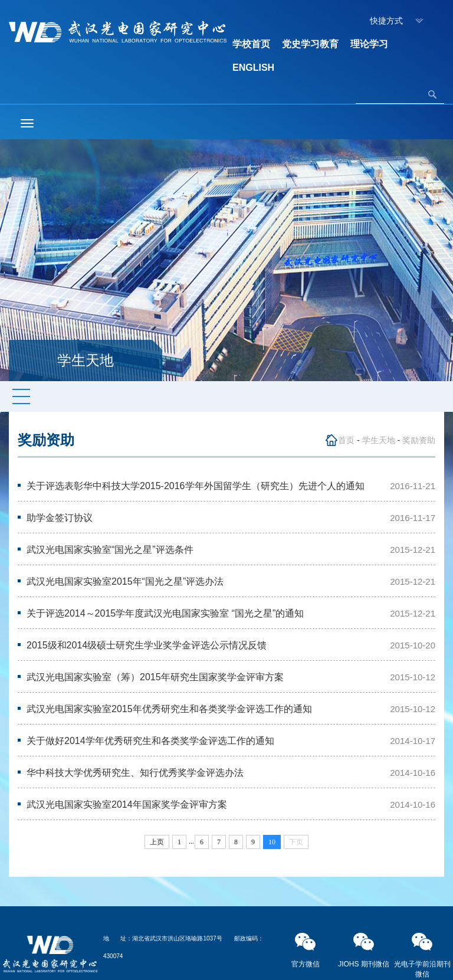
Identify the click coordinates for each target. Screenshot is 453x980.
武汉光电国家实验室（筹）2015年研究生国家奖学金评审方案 (155, 677)
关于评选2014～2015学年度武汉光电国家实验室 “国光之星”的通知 (165, 613)
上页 (157, 842)
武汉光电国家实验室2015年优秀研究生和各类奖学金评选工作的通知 (169, 709)
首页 (346, 440)
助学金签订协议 (60, 518)
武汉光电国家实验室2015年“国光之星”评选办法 (125, 581)
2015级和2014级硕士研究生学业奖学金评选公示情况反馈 (147, 645)
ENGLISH (253, 68)
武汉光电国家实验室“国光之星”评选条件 (110, 550)
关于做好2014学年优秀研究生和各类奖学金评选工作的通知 (150, 741)
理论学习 (369, 44)
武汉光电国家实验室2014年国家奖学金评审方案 (127, 804)
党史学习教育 (310, 44)
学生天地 (379, 440)
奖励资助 (419, 440)
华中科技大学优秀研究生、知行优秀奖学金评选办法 (135, 773)
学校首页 (251, 44)
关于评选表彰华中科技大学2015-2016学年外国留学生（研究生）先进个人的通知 (196, 486)
